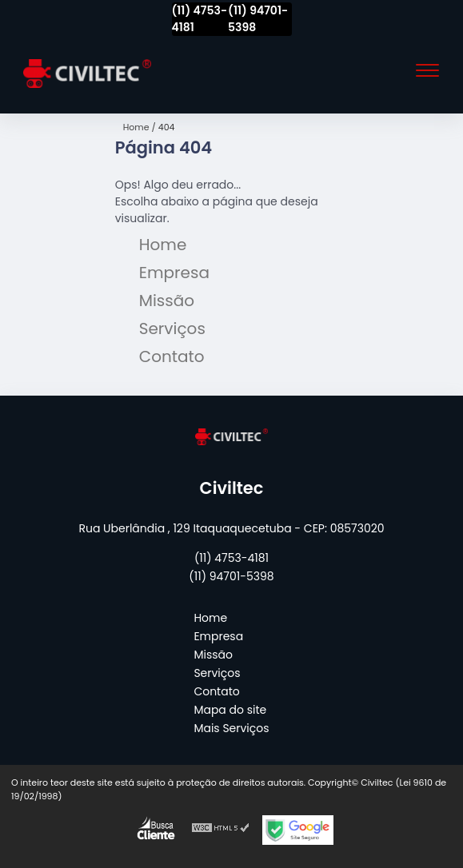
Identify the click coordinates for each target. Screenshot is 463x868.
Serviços (172, 328)
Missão (167, 301)
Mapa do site (230, 710)
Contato (172, 356)
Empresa (174, 273)
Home (163, 245)
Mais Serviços (231, 728)
